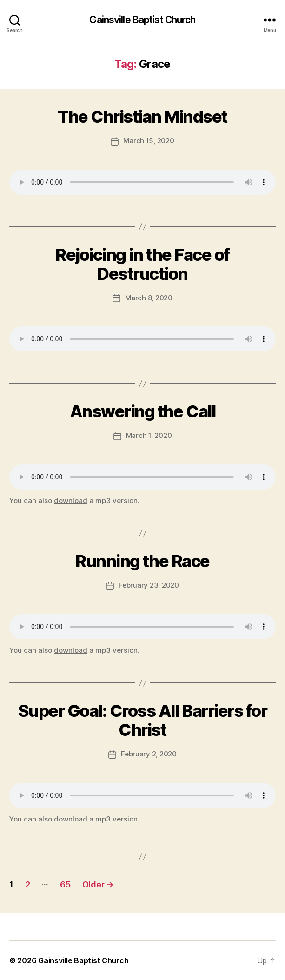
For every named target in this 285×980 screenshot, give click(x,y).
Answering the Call (142, 411)
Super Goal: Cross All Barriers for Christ (142, 720)
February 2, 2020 (149, 754)
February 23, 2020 (149, 585)
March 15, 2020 (149, 141)
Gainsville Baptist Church (142, 20)
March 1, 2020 (149, 435)
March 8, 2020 (149, 298)
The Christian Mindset (142, 117)
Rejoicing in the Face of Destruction (142, 264)
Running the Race (142, 561)
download (71, 500)
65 (65, 884)
